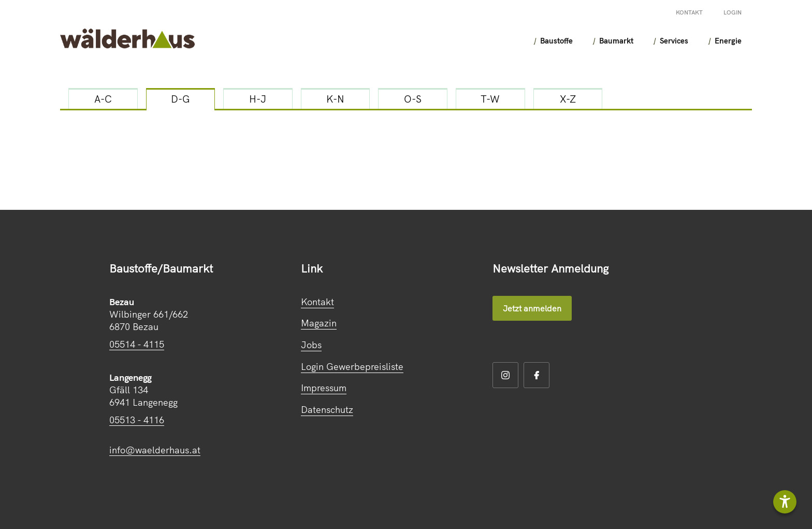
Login (733, 12)
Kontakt (689, 12)
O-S (413, 99)
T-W (490, 99)
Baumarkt (597, 41)
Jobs (311, 345)
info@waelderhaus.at (155, 450)
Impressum (324, 388)
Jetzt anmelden (532, 308)
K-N (335, 99)
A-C (103, 99)
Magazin (319, 323)
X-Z (568, 99)
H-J (258, 99)
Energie (718, 41)
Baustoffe (532, 41)
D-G (180, 99)
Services (659, 41)
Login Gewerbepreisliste (352, 367)
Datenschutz (327, 410)
